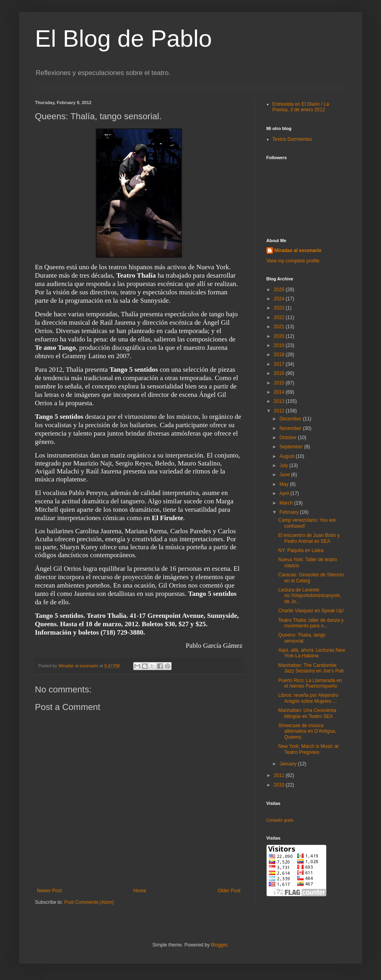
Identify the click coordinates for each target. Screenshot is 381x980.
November (291, 428)
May (284, 484)
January (288, 764)
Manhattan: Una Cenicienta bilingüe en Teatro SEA (307, 713)
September (292, 447)
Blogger (219, 945)
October (288, 438)
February (289, 512)
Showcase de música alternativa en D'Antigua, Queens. (307, 731)
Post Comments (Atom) (89, 902)
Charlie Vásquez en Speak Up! (311, 611)
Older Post (229, 891)
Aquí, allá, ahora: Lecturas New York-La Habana (311, 653)
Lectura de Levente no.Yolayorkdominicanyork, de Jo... (310, 596)
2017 (280, 364)
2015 (280, 383)
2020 (280, 336)
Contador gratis (280, 820)
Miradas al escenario (298, 250)
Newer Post (49, 891)
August (287, 456)
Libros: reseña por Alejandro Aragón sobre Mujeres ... (308, 698)
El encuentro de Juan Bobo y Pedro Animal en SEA (309, 538)
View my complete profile (293, 261)
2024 (280, 299)
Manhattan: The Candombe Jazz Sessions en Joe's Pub (311, 668)
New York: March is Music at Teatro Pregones (308, 749)
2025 (280, 290)
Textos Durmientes (292, 139)
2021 (280, 327)
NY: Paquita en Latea (301, 550)
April (285, 493)
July (284, 465)
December (291, 419)
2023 (280, 308)
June (285, 475)
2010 (280, 785)
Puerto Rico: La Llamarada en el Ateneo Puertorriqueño (310, 683)
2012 (280, 411)
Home (140, 891)
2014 (280, 392)
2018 (280, 355)
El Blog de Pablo (124, 38)
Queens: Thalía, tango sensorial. (302, 638)
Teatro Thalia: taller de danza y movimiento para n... (311, 623)
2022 (280, 317)
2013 (280, 401)
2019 (280, 345)
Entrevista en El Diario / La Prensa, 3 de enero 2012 (301, 107)
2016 (280, 373)
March (287, 503)
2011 (280, 775)
